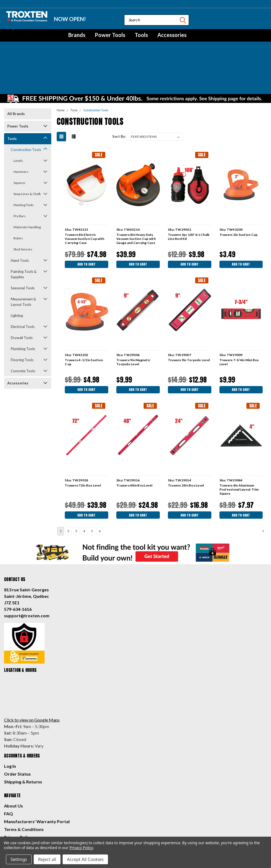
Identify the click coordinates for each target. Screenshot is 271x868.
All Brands (16, 74)
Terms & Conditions (24, 794)
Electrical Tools (23, 287)
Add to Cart (86, 225)
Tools (141, 35)
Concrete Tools (23, 331)
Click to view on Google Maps (32, 685)
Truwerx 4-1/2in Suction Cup (84, 324)
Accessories (172, 35)
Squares (19, 143)
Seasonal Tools (23, 249)
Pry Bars (20, 177)
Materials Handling (27, 188)
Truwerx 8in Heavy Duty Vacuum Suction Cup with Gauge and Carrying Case (136, 199)
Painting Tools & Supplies (24, 235)
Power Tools (110, 35)
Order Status (17, 739)
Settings (19, 859)
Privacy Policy (18, 802)
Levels (18, 121)
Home (61, 71)
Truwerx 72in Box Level (83, 449)
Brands (77, 35)
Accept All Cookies (85, 859)
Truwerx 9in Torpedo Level (188, 322)
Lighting (17, 276)
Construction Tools (26, 110)
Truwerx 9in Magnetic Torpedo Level (133, 324)
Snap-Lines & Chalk (27, 154)
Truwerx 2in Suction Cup (238, 195)
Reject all (47, 859)
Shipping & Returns (23, 747)
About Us (13, 771)
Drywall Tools (22, 298)
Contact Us (15, 810)
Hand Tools (20, 221)
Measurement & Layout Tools (23, 262)
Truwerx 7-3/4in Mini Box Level (239, 324)
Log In (10, 731)
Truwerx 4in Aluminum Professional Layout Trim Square (239, 453)
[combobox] (157, 20)
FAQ (9, 778)
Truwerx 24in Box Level (185, 449)
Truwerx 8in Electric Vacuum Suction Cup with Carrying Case (84, 199)
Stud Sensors (23, 210)
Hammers (21, 132)
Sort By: (119, 97)
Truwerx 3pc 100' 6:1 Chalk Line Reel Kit (188, 197)
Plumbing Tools (23, 309)
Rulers (18, 199)
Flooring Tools (22, 320)
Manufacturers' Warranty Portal (37, 786)
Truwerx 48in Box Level (134, 449)
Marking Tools (24, 165)
